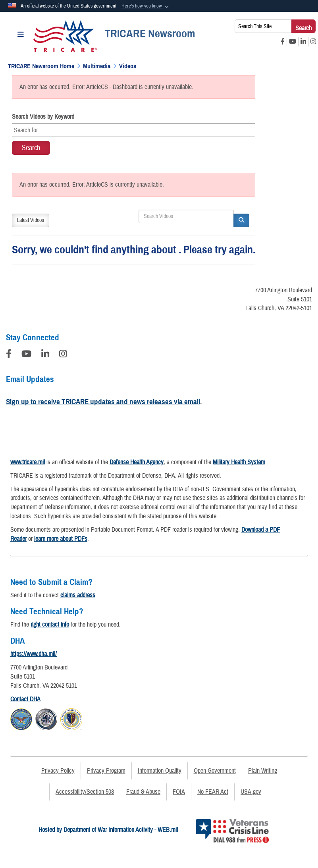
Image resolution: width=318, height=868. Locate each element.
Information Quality (160, 771)
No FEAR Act (213, 792)
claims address (78, 595)
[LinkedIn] (45, 355)
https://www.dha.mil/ (34, 654)
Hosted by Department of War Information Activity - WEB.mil (108, 830)
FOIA (179, 792)
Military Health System (239, 462)
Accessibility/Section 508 (85, 792)
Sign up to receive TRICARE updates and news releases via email (103, 402)
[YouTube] (26, 355)
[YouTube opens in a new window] (293, 42)
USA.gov (251, 792)
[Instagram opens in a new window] (313, 42)
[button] (146, 6)
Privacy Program (106, 771)
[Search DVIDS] (186, 216)
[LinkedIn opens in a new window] (303, 42)
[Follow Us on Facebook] (9, 355)
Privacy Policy (58, 771)
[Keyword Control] (134, 130)
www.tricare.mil (28, 462)
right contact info (50, 625)
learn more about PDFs (61, 539)
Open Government (215, 771)
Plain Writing (263, 771)
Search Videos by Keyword (43, 117)
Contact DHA (25, 699)
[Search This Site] (263, 26)
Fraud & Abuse (143, 792)
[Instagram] (63, 355)
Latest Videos (31, 220)
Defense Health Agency (137, 462)
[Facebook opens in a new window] (283, 42)
